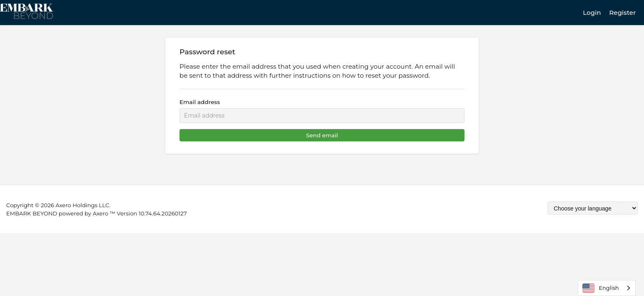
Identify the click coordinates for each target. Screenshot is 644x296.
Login (592, 13)
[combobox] (607, 288)
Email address (200, 102)
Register (622, 13)
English (601, 288)
